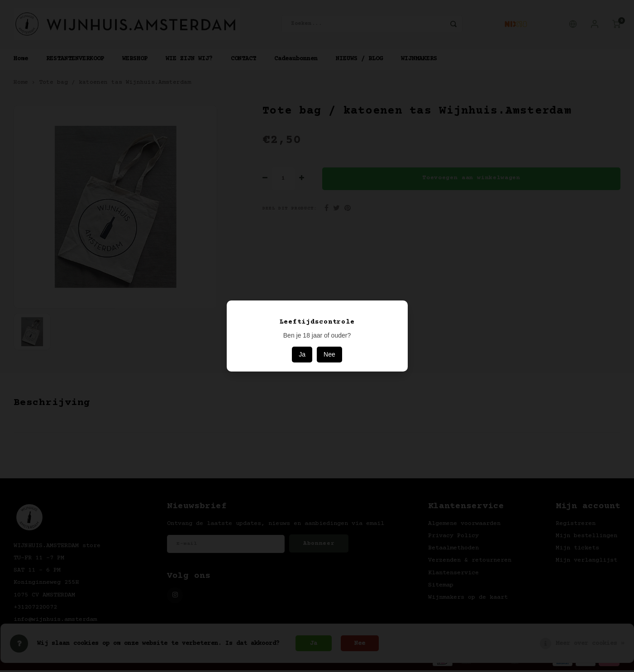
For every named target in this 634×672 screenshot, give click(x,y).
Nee (329, 354)
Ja (302, 354)
